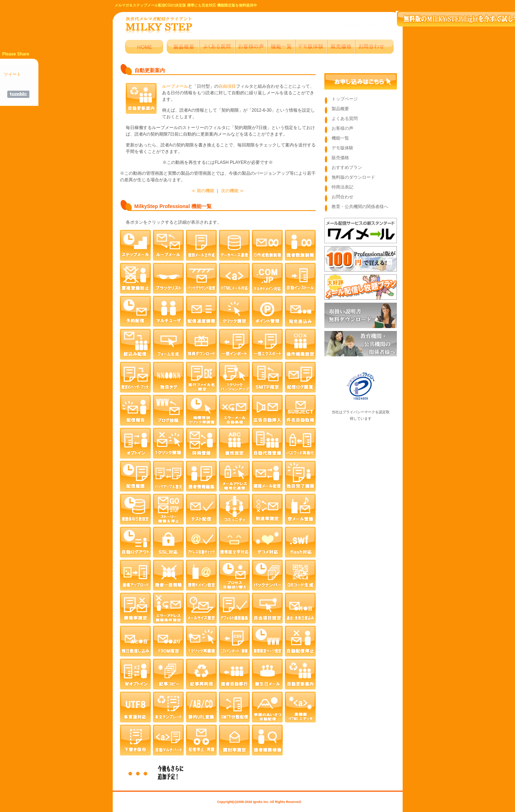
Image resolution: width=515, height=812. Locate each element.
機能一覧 (340, 138)
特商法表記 (342, 187)
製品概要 (340, 109)
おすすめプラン (347, 167)
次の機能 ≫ (232, 191)
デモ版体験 (342, 148)
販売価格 (340, 158)
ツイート (12, 74)
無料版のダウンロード (353, 177)
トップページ (345, 99)
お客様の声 (342, 128)
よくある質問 (345, 119)
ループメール (175, 86)
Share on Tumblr (18, 94)
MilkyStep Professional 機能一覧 (173, 206)
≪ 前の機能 (203, 191)
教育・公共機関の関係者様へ (360, 207)
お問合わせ (342, 197)
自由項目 (227, 86)
